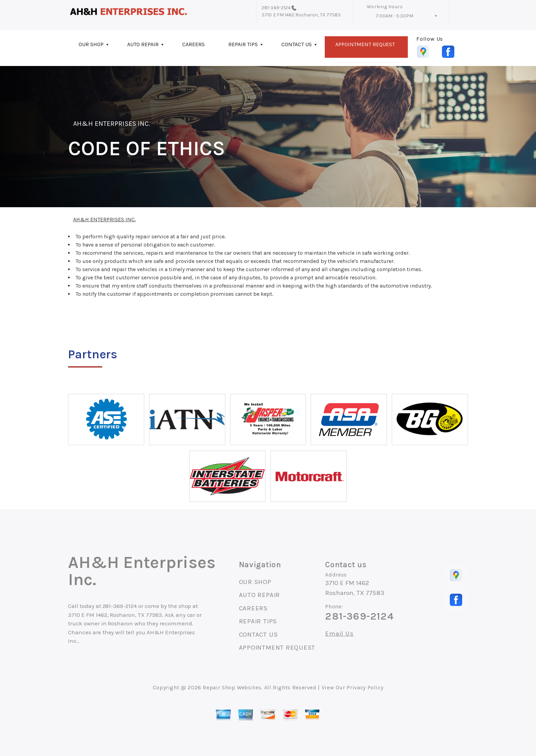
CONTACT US (297, 44)
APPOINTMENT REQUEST (365, 44)
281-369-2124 (276, 8)
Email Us (339, 634)
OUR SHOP (91, 44)
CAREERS (193, 44)
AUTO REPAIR (143, 44)
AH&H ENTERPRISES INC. (112, 124)
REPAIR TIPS (243, 44)
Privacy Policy (365, 687)
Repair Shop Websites (232, 687)
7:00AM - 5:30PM (394, 16)
